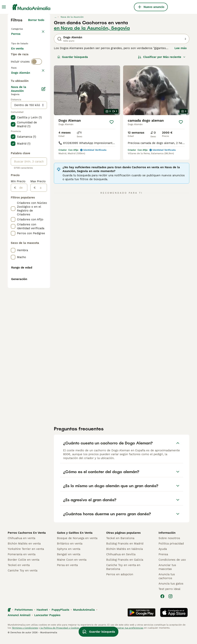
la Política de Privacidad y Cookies (60, 633)
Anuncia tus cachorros (167, 582)
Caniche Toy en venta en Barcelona (123, 572)
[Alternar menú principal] (4, 7)
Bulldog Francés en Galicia (125, 565)
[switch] (37, 89)
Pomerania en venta (22, 560)
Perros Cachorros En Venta (27, 538)
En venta (20, 55)
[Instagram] (170, 602)
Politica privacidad (171, 549)
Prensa (163, 560)
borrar (40, 97)
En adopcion (23, 65)
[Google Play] (141, 618)
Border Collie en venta (23, 565)
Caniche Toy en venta (23, 576)
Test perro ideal (169, 594)
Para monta (23, 74)
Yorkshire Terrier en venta (26, 554)
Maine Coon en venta (72, 565)
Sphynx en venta (69, 554)
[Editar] (43, 202)
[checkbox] (13, 115)
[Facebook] (162, 602)
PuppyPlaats (60, 615)
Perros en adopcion (120, 580)
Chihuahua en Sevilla (121, 560)
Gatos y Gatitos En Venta (75, 538)
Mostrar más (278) (31, 185)
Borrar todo (36, 20)
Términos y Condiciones (25, 633)
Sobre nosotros (169, 544)
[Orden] (162, 57)
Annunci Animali (19, 621)
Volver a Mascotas (25, 28)
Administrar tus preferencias (127, 633)
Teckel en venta (19, 570)
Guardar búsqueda (73, 57)
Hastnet (42, 615)
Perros (17, 38)
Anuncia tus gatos (171, 589)
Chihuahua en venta (21, 544)
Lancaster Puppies (47, 621)
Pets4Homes (24, 615)
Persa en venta (67, 570)
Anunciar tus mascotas (167, 572)
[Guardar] (112, 122)
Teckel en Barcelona (120, 544)
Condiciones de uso (172, 565)
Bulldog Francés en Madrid (125, 549)
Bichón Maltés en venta (24, 549)
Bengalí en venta (69, 560)
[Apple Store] (174, 618)
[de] (22, 300)
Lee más (181, 48)
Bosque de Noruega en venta (77, 544)
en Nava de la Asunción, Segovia (92, 28)
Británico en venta (70, 549)
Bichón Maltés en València (124, 554)
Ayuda (163, 554)
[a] (41, 300)
